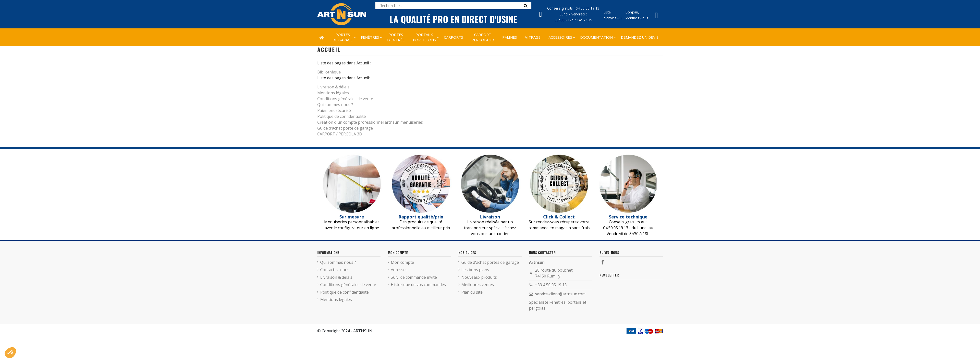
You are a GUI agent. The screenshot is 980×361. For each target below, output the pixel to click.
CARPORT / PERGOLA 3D (340, 134)
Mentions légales (333, 93)
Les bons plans (475, 270)
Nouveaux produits (479, 277)
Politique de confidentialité (342, 116)
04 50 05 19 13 (588, 8)
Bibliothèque (329, 72)
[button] (560, 37)
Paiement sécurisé (334, 110)
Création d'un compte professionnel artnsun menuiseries (370, 122)
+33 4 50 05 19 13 (551, 285)
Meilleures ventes (478, 285)
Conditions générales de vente (345, 99)
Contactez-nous (335, 270)
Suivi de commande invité (414, 277)
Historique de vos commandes (418, 285)
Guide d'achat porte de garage (345, 128)
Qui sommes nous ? (335, 105)
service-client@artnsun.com (560, 294)
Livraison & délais (333, 87)
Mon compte (402, 262)
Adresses (399, 270)
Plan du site (472, 292)
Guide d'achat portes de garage (490, 262)
